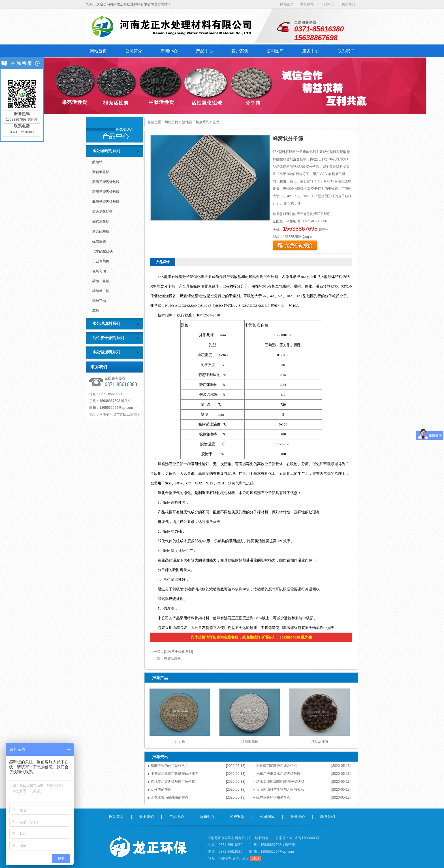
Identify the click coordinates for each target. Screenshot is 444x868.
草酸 (96, 311)
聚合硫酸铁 (101, 231)
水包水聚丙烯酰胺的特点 (170, 797)
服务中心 (311, 51)
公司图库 (275, 51)
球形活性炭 (320, 741)
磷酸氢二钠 (101, 291)
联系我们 (348, 4)
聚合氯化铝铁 (103, 212)
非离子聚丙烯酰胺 (106, 202)
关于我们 (146, 817)
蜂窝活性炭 (172, 658)
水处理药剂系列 (106, 151)
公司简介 (134, 51)
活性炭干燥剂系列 (108, 338)
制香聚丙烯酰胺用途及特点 (277, 766)
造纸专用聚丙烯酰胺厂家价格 (173, 782)
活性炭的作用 (161, 790)
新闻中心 (169, 51)
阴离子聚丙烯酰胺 (106, 182)
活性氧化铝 (250, 741)
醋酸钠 (97, 162)
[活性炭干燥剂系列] (179, 652)
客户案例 (240, 51)
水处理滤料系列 (106, 352)
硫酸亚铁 (99, 241)
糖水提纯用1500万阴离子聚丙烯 (280, 782)
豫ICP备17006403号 (305, 838)
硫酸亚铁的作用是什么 (273, 797)
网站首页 (287, 4)
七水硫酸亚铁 (103, 251)
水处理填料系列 (106, 324)
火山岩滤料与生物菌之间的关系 (280, 790)
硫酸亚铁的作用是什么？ (170, 766)
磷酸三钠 (99, 301)
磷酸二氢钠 (101, 281)
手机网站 (307, 4)
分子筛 (180, 741)
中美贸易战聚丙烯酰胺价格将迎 (175, 774)
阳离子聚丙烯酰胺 (106, 192)
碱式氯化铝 (101, 222)
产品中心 (327, 4)
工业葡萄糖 (101, 261)
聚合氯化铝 (101, 172)
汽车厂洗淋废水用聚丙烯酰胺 (278, 774)
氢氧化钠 (99, 271)
